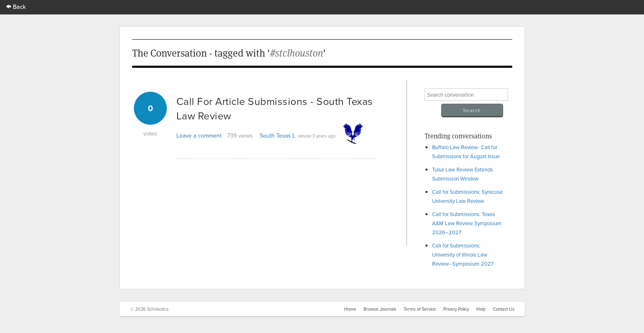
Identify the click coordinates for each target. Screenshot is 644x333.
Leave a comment (199, 136)
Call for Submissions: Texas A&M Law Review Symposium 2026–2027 (467, 223)
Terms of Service (420, 309)
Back (16, 6)
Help (481, 309)
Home (350, 309)
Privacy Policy (456, 309)
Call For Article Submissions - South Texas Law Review (275, 108)
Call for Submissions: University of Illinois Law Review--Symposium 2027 (463, 255)
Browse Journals (380, 309)
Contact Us (504, 309)
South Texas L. (278, 136)
